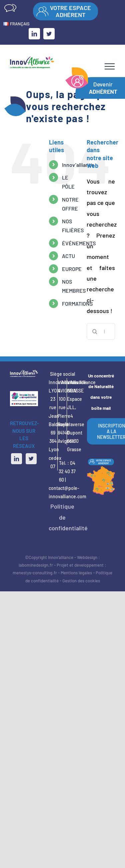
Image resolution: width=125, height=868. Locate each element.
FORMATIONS (77, 304)
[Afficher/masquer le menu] (110, 66)
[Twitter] (31, 459)
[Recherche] (95, 331)
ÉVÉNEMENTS (79, 243)
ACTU (68, 256)
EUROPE (72, 269)
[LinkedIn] (16, 459)
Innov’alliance (78, 165)
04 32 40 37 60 (67, 471)
